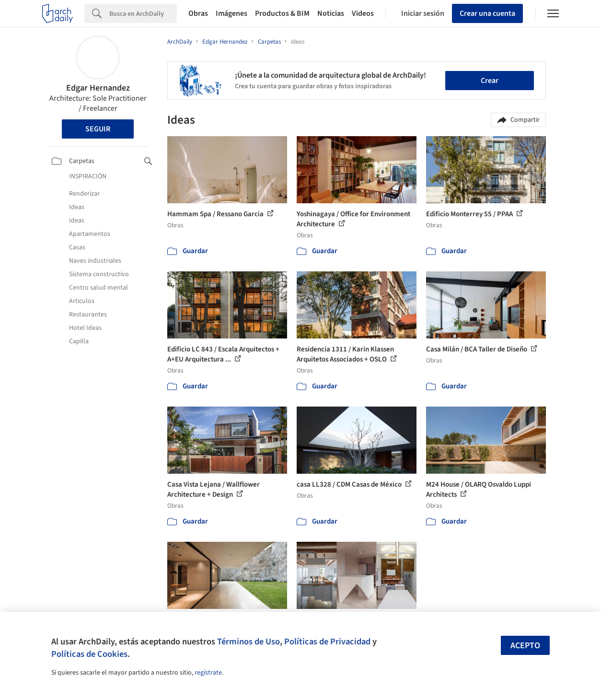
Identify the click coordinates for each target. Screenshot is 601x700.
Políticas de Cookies (89, 654)
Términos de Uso (248, 642)
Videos (363, 13)
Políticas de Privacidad (327, 642)
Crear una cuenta (487, 13)
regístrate (208, 673)
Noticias (331, 13)
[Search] (143, 13)
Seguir (98, 129)
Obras (198, 13)
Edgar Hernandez (98, 88)
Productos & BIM (282, 13)
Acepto (525, 646)
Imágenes (231, 13)
